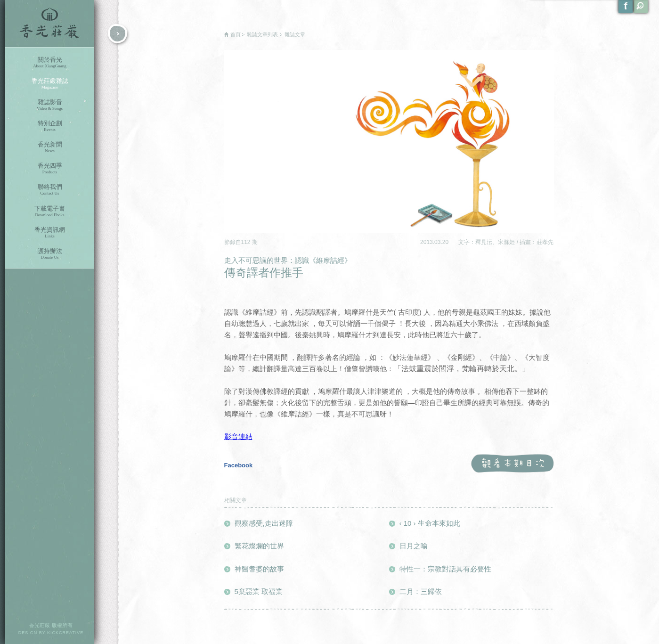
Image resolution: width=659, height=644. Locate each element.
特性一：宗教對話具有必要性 (445, 569)
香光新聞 (50, 147)
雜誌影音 (50, 105)
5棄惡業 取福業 (259, 591)
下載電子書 (50, 211)
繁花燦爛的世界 (259, 546)
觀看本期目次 (512, 464)
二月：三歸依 (421, 591)
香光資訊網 (50, 232)
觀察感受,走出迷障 (264, 523)
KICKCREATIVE (65, 633)
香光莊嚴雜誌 (50, 84)
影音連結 (238, 436)
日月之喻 (414, 546)
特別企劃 (50, 126)
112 (247, 242)
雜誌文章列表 (262, 34)
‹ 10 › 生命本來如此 (430, 523)
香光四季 (50, 168)
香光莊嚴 (50, 24)
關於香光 (50, 62)
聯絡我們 (50, 190)
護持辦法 (50, 254)
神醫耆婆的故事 (259, 569)
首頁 (236, 34)
